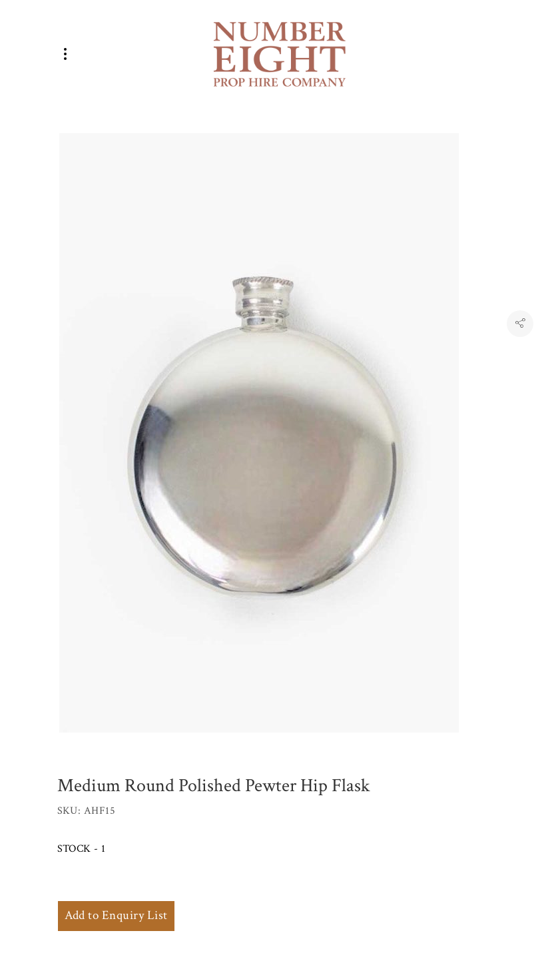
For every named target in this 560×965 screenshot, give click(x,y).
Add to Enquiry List (116, 915)
